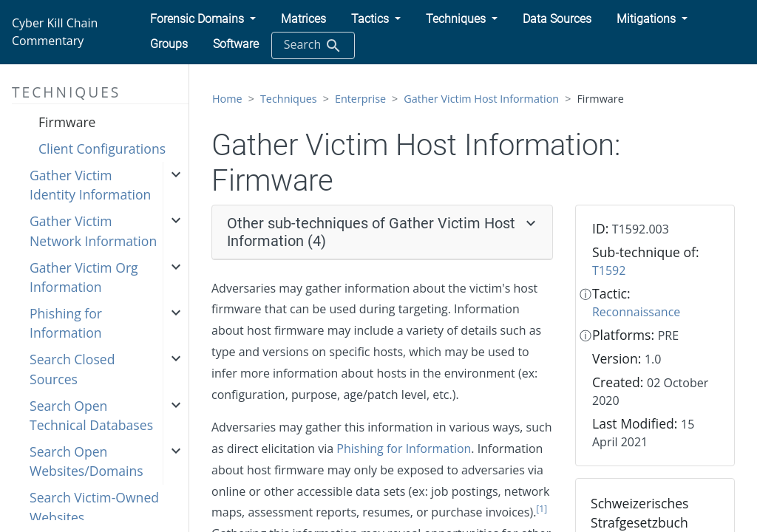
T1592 (609, 270)
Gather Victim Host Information (481, 99)
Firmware (67, 122)
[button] (203, 19)
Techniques (289, 99)
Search (313, 45)
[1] (542, 509)
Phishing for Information (66, 323)
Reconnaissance (636, 312)
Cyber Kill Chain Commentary (55, 32)
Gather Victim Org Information (84, 277)
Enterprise (360, 99)
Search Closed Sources (72, 369)
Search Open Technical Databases (91, 415)
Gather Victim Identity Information (90, 185)
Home (227, 99)
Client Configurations (102, 149)
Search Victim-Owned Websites (94, 507)
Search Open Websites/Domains (86, 461)
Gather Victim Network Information (93, 231)
